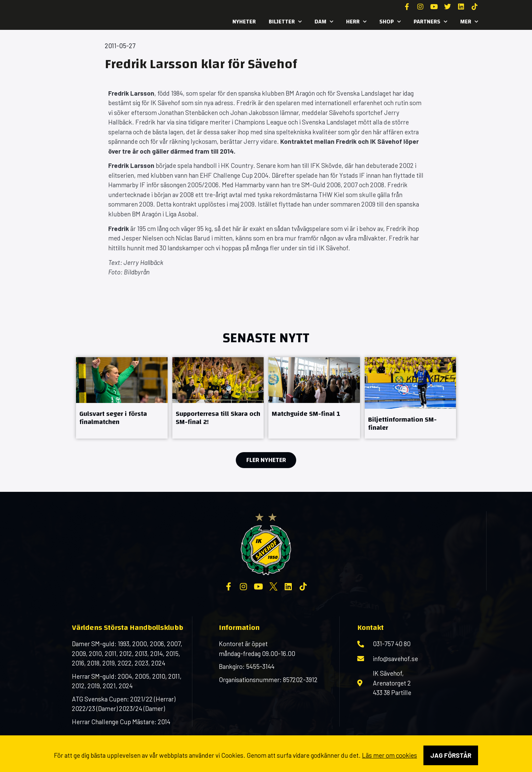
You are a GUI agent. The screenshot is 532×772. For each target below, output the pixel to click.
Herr (356, 22)
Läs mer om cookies (389, 755)
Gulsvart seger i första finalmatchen (113, 418)
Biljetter (285, 22)
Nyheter (244, 22)
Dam (324, 22)
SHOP (390, 22)
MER (469, 22)
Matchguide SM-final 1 (306, 414)
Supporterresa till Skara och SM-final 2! (218, 418)
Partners (430, 22)
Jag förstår (451, 755)
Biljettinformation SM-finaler (402, 423)
